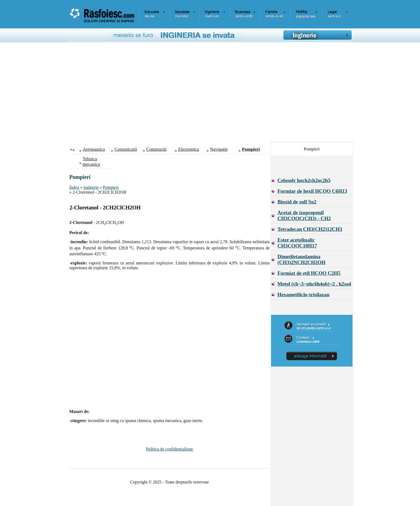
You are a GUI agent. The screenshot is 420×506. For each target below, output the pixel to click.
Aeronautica (94, 149)
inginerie (91, 187)
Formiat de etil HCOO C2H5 (309, 273)
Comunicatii (126, 149)
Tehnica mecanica (91, 162)
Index (74, 187)
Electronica (188, 149)
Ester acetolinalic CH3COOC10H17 (297, 243)
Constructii (156, 149)
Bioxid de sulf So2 (297, 202)
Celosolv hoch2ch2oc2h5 (304, 180)
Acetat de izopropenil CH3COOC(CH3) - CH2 (304, 215)
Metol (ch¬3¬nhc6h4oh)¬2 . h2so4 (314, 284)
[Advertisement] (214, 94)
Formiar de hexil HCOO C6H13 (312, 191)
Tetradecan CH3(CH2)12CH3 (310, 229)
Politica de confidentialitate (170, 449)
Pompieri (111, 187)
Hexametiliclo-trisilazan (303, 295)
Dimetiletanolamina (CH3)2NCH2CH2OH (301, 259)
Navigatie (219, 149)
